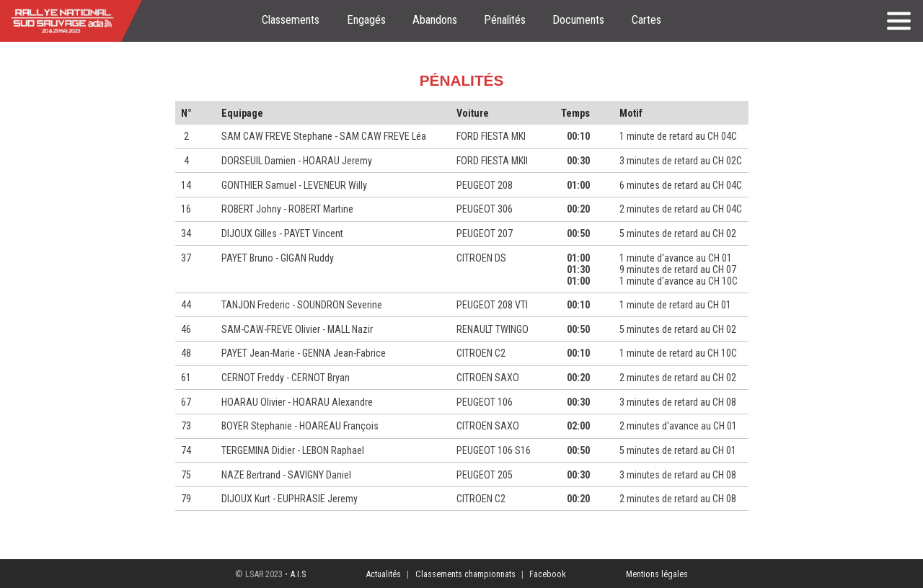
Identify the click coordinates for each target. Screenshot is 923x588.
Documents (578, 20)
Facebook (548, 574)
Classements (291, 20)
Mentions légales (657, 574)
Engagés (366, 20)
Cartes (646, 20)
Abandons (435, 20)
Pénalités (505, 20)
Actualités (383, 574)
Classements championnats (465, 574)
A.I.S (298, 574)
